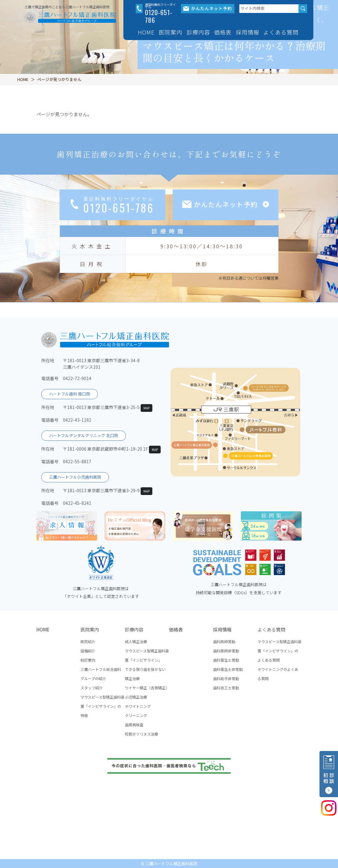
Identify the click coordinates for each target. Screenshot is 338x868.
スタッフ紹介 (92, 688)
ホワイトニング (138, 706)
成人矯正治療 (136, 641)
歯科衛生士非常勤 (228, 669)
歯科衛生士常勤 (226, 660)
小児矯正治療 (136, 697)
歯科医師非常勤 (226, 651)
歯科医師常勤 (224, 641)
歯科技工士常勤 (226, 688)
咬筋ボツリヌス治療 (142, 734)
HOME (146, 32)
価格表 (223, 32)
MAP (146, 408)
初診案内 (88, 660)
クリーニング (136, 715)
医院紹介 (88, 641)
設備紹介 (88, 651)
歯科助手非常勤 (226, 678)
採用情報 (222, 629)
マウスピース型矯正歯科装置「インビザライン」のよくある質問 (280, 651)
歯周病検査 (134, 725)
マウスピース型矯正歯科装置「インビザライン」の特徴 (103, 706)
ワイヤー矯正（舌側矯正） (147, 688)
